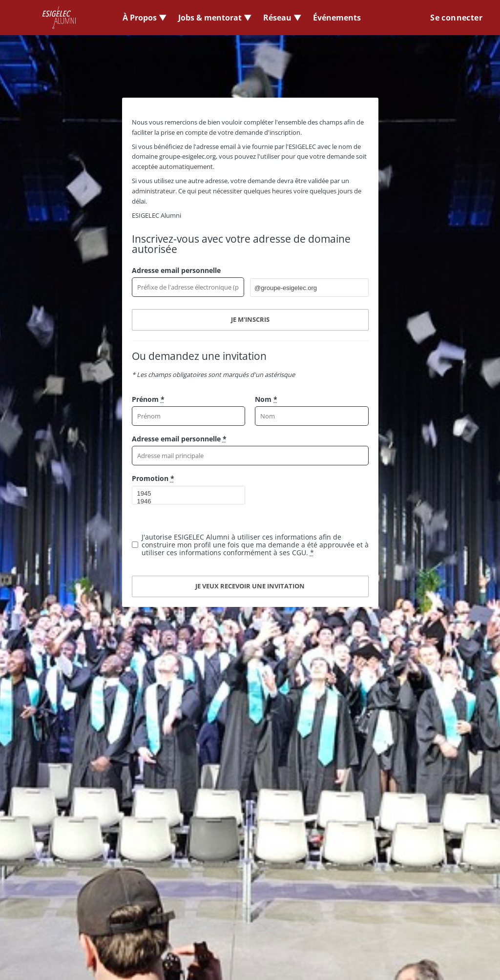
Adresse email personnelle (176, 270)
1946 (185, 501)
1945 (185, 494)
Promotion (153, 478)
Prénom (148, 399)
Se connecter (456, 18)
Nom (266, 399)
